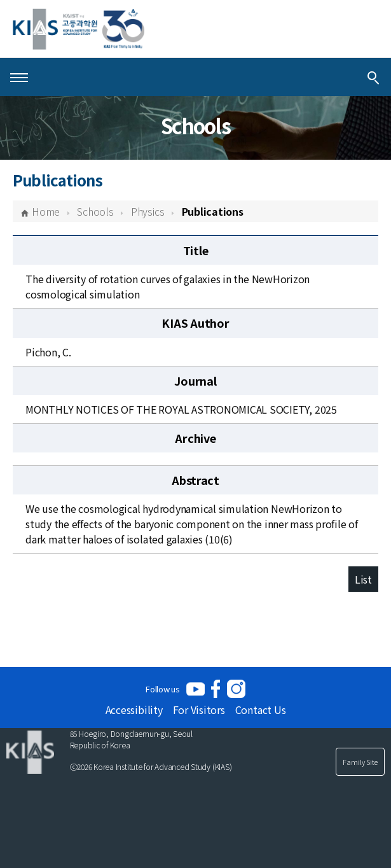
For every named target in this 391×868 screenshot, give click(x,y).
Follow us (163, 689)
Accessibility (134, 710)
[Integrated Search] (373, 77)
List (363, 579)
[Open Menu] (19, 77)
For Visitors (199, 710)
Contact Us (261, 710)
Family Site (360, 762)
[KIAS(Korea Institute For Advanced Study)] (79, 29)
